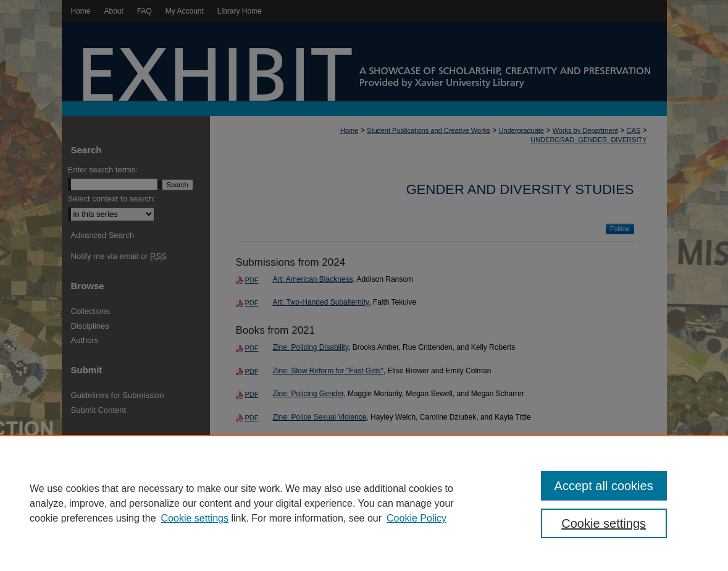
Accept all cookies (604, 486)
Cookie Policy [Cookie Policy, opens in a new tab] (416, 518)
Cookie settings (195, 518)
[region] (364, 503)
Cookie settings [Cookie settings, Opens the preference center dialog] (604, 523)
